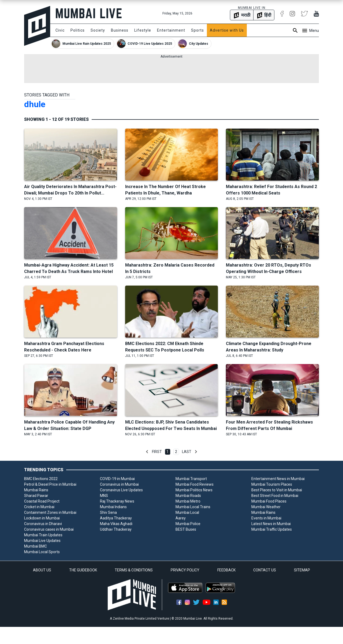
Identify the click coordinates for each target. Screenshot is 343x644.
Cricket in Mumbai (39, 507)
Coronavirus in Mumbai (119, 484)
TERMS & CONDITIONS (134, 570)
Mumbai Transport (191, 479)
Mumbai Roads (188, 496)
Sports (197, 30)
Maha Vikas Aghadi (116, 524)
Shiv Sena (108, 512)
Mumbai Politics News (194, 490)
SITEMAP (302, 570)
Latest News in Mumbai (271, 524)
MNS (104, 496)
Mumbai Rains (36, 490)
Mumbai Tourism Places (272, 484)
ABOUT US (42, 570)
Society (98, 30)
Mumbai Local (187, 512)
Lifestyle (143, 30)
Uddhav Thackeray (116, 529)
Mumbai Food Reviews (195, 484)
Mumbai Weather (266, 507)
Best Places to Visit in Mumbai (277, 490)
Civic (60, 30)
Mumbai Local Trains (193, 507)
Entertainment (171, 30)
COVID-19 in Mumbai (117, 479)
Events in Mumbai (266, 518)
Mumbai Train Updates (43, 535)
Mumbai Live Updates (42, 541)
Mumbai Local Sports (42, 552)
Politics (78, 30)
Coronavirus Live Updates (121, 490)
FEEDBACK (226, 570)
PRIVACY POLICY (185, 570)
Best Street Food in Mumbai (275, 496)
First (157, 452)
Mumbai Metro (188, 501)
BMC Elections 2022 (41, 479)
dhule (35, 104)
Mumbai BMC (36, 546)
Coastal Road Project (42, 501)
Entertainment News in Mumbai (278, 479)
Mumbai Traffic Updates (272, 529)
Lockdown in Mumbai (42, 518)
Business (120, 30)
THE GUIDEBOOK (83, 570)
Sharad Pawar (36, 496)
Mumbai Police (188, 524)
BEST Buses (186, 529)
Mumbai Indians (113, 507)
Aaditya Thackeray (116, 518)
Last (187, 452)
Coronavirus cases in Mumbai (49, 529)
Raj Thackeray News (117, 501)
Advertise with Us (227, 30)
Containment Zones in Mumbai (50, 512)
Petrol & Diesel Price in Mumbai (50, 484)
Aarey (181, 518)
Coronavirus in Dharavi (43, 524)
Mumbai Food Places (269, 501)
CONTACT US (265, 570)
